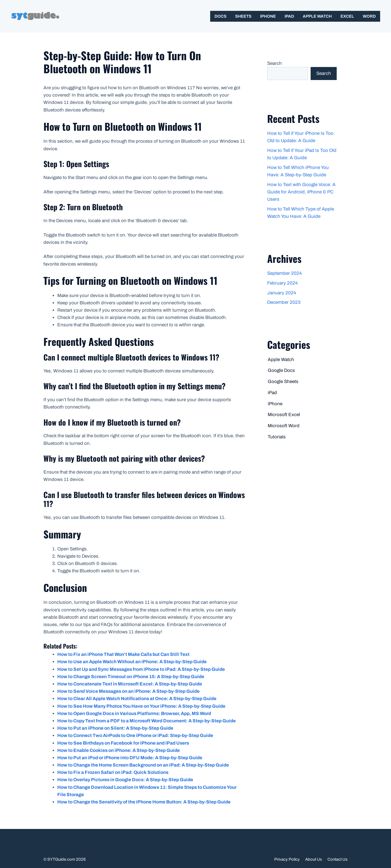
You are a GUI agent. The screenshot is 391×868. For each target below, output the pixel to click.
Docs (220, 16)
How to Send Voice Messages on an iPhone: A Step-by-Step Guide (128, 691)
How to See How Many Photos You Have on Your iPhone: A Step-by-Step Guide (141, 706)
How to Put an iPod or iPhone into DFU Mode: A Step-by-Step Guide (130, 758)
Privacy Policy (287, 859)
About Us (314, 859)
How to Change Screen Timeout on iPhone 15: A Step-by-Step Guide (131, 677)
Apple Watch (317, 16)
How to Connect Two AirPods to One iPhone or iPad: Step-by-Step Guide (135, 735)
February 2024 (282, 283)
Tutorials (277, 437)
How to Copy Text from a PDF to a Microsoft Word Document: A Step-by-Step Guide (146, 721)
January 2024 (282, 293)
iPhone (268, 16)
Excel (347, 16)
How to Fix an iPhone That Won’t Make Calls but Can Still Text (123, 654)
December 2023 (284, 302)
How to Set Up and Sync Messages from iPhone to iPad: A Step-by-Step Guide (141, 669)
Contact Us (338, 859)
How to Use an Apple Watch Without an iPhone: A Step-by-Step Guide (132, 662)
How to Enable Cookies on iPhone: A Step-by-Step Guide (119, 750)
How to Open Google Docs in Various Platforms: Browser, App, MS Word (134, 714)
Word (369, 16)
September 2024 (284, 273)
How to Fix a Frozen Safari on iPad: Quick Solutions (113, 772)
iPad (289, 16)
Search (275, 63)
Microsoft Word (284, 426)
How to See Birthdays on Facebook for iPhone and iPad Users (123, 743)
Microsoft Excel (284, 415)
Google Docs (281, 370)
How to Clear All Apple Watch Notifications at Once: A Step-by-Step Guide (137, 699)
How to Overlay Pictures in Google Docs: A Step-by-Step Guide (125, 780)
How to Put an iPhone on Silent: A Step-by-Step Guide (115, 728)
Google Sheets (283, 382)
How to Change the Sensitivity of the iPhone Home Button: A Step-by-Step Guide (144, 802)
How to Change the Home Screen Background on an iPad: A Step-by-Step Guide (143, 765)
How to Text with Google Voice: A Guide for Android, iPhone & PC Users (301, 192)
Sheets (243, 16)
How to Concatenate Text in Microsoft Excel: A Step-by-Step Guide (130, 684)
